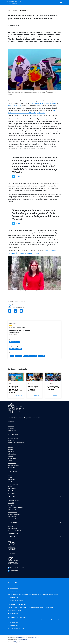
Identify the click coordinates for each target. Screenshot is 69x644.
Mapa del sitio (13, 571)
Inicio (9, 11)
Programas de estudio (13, 438)
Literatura (19, 356)
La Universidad (13, 434)
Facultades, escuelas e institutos (16, 443)
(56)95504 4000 (14, 588)
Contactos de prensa (13, 533)
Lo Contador (11, 428)
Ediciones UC (11, 452)
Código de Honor (12, 454)
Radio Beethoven (12, 489)
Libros (12, 356)
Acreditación (13, 537)
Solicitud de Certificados (14, 514)
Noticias (15, 11)
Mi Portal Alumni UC (13, 512)
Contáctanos (13, 522)
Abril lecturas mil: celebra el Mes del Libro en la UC (53, 388)
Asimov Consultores (22, 637)
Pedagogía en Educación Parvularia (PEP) (43, 103)
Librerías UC (11, 505)
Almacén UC (11, 503)
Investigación (11, 440)
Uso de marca (11, 493)
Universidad (11, 449)
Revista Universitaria (13, 484)
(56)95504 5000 (14, 598)
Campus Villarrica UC (15, 106)
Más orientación (14, 613)
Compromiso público (16, 349)
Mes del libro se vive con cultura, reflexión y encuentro (33, 389)
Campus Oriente (12, 424)
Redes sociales (11, 480)
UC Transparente (12, 458)
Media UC (10, 486)
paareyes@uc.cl (14, 335)
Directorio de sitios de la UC (14, 531)
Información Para (12, 463)
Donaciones (11, 456)
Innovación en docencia (30, 356)
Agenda (10, 477)
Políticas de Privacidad (15, 568)
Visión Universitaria (15, 375)
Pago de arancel (12, 519)
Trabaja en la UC (12, 510)
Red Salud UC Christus (13, 501)
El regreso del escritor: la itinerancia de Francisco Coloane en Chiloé (16, 389)
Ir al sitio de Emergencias (16, 601)
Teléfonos (10, 526)
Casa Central (11, 422)
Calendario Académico (13, 465)
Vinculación (11, 447)
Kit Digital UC (17, 642)
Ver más (19, 396)
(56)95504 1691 (14, 623)
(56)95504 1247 (14, 625)
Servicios (11, 497)
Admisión (10, 461)
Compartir (19, 177)
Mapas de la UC (11, 468)
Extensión (10, 445)
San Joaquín (11, 426)
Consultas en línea (12, 529)
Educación (42, 356)
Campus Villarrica (15, 342)
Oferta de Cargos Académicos (15, 507)
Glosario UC (11, 491)
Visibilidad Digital (35, 637)
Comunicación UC (14, 471)
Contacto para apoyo (15, 610)
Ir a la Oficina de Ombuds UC (17, 628)
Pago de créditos (12, 517)
